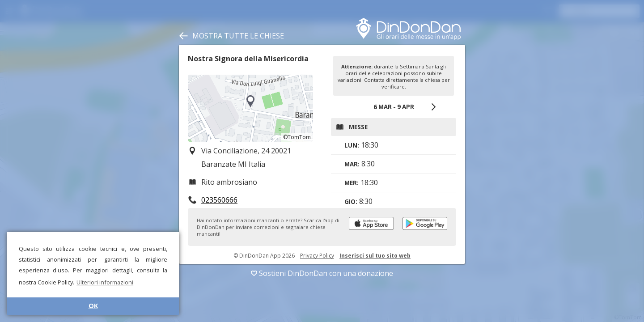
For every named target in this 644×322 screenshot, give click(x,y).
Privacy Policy (317, 256)
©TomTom (297, 137)
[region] (250, 108)
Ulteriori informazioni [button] (105, 282)
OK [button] (93, 306)
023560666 (219, 200)
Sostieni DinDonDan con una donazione (322, 273)
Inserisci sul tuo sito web (375, 256)
